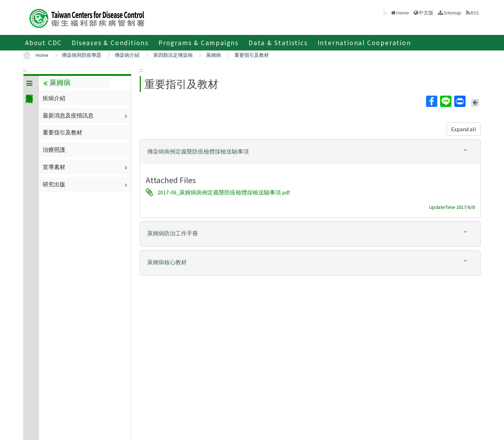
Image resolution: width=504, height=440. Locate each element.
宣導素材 (86, 167)
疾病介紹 (54, 98)
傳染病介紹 (127, 55)
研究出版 (86, 184)
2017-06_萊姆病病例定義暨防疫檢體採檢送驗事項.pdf (224, 192)
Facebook (431, 101)
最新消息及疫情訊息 (86, 115)
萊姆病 (214, 55)
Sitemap (452, 13)
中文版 (426, 13)
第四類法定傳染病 (173, 55)
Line (445, 101)
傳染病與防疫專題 (82, 55)
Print (460, 101)
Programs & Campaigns (199, 43)
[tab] (310, 152)
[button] (310, 152)
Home (403, 13)
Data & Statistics (278, 43)
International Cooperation (364, 43)
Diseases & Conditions (110, 43)
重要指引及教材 (252, 55)
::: (25, 70)
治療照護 (54, 150)
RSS (475, 13)
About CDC (43, 43)
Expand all (464, 129)
